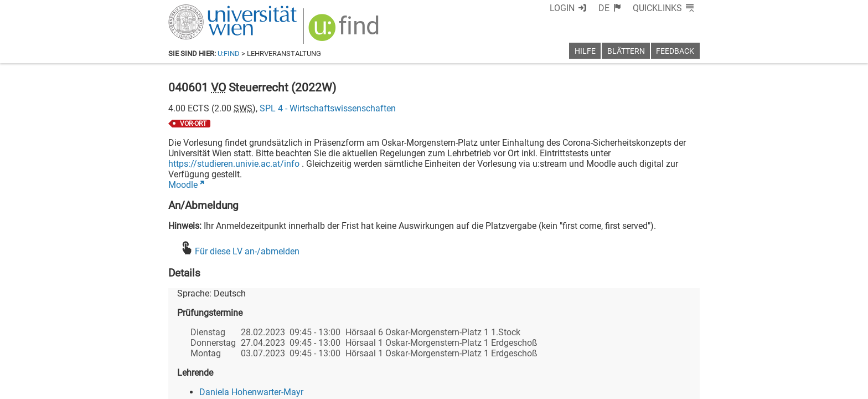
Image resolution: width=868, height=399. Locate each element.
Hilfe (585, 51)
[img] (345, 31)
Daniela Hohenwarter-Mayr (251, 392)
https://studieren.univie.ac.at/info (234, 164)
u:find (229, 53)
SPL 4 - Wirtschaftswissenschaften (328, 108)
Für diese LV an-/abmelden (247, 251)
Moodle (183, 185)
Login (562, 8)
